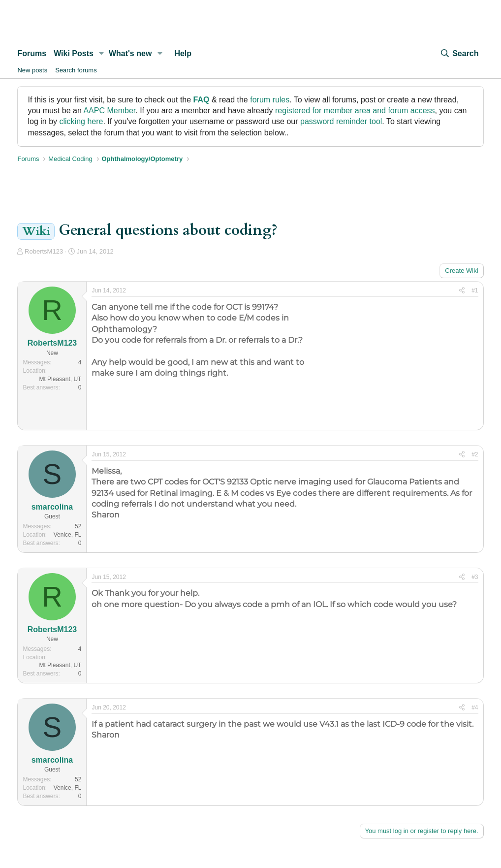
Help (183, 53)
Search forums (76, 70)
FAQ (202, 100)
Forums (32, 53)
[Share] (462, 291)
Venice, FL (68, 535)
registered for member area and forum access (355, 111)
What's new (130, 53)
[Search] (459, 54)
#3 (475, 577)
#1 (475, 290)
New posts (32, 70)
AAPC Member (109, 111)
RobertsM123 (44, 251)
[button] (102, 54)
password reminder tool (341, 121)
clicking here (81, 121)
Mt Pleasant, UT (60, 379)
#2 (475, 454)
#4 (475, 707)
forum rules (270, 100)
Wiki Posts (74, 53)
